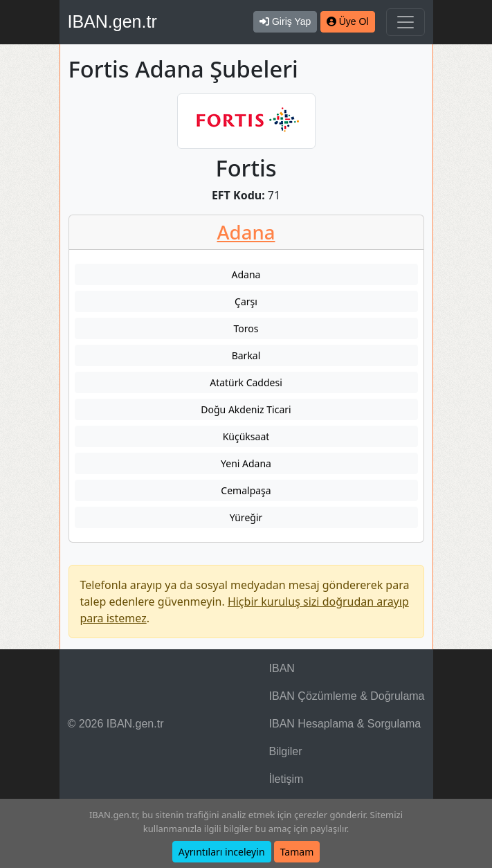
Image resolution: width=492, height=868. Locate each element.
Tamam (297, 852)
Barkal (246, 355)
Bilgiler (286, 751)
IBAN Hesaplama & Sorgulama (345, 724)
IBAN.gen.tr (112, 21)
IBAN (282, 668)
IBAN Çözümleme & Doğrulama (347, 696)
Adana (246, 232)
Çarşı (246, 301)
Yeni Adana (246, 463)
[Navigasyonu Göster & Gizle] (406, 22)
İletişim (286, 779)
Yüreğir (246, 517)
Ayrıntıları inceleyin (222, 852)
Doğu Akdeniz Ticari (246, 409)
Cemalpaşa (246, 490)
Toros (246, 328)
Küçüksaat (246, 436)
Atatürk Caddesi (246, 382)
